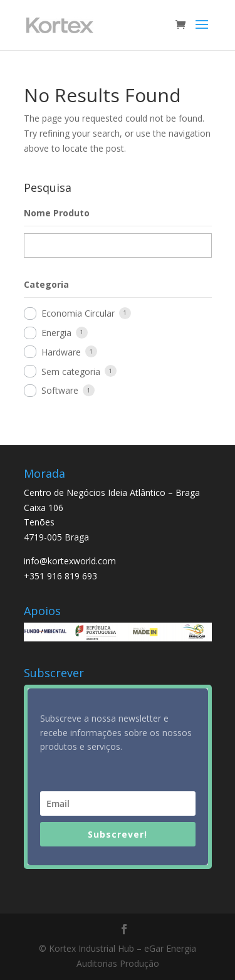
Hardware (61, 352)
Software (60, 390)
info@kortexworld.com (70, 561)
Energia (56, 333)
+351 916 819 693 (60, 576)
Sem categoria (71, 371)
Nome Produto (57, 213)
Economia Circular (78, 313)
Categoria (46, 284)
